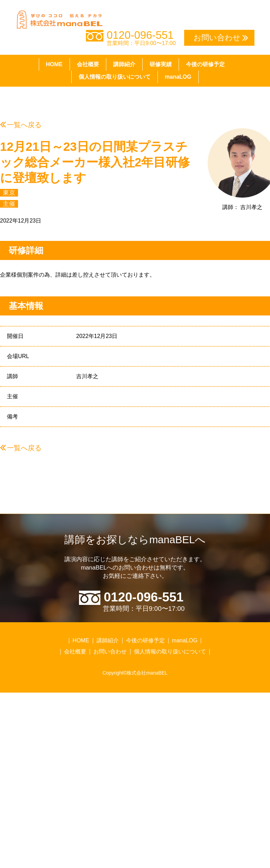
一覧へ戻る (24, 125)
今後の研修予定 (205, 64)
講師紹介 (124, 64)
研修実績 (161, 64)
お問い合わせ (110, 652)
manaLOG (178, 77)
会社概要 (88, 64)
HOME (54, 64)
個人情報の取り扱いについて (115, 77)
